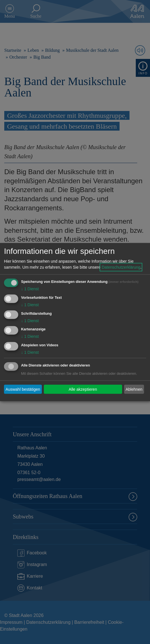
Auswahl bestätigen (23, 389)
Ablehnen (134, 389)
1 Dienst (30, 289)
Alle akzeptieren (83, 389)
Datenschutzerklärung (121, 267)
